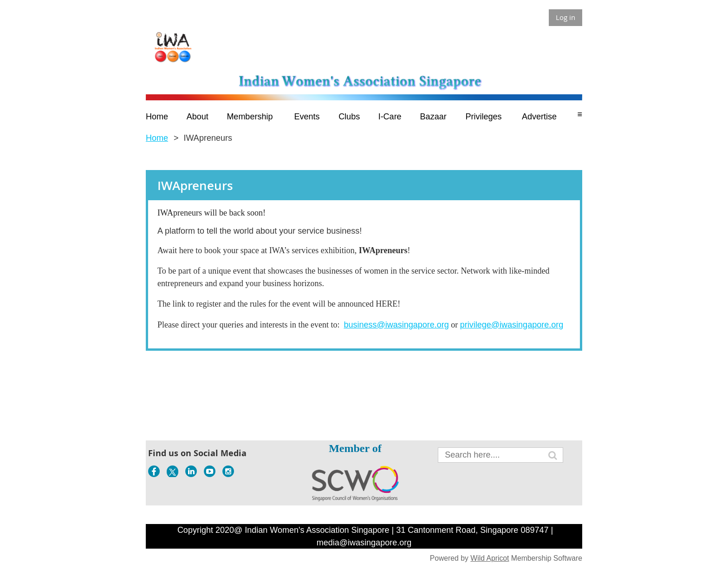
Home (157, 138)
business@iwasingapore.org (396, 325)
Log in (565, 17)
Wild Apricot (490, 558)
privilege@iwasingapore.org (512, 325)
